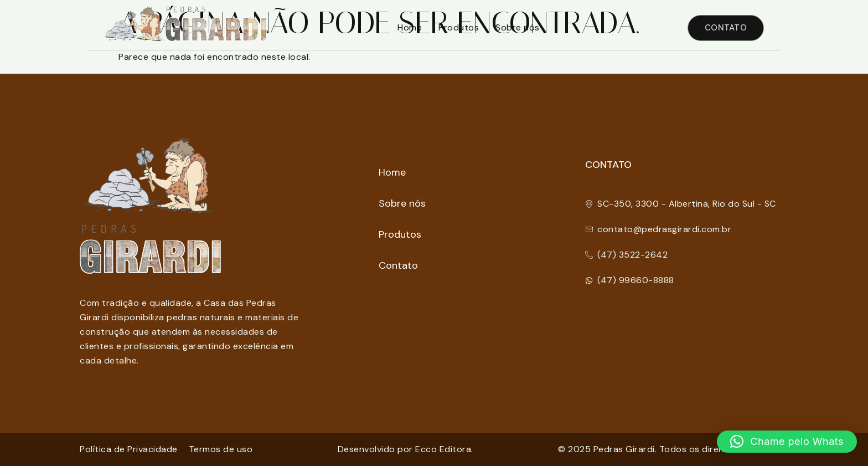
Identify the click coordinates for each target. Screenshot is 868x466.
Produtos (459, 27)
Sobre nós (518, 27)
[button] (787, 442)
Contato (398, 265)
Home (410, 27)
